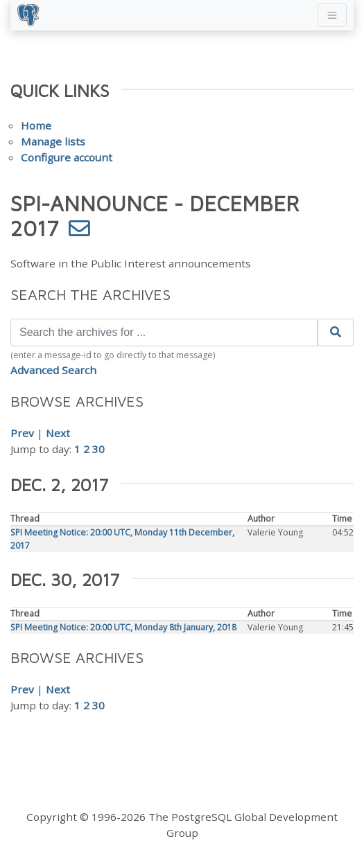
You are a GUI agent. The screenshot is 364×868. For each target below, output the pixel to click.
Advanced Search (53, 370)
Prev (22, 433)
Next (58, 433)
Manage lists (53, 141)
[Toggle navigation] (332, 15)
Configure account (67, 157)
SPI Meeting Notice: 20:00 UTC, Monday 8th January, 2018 (123, 627)
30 (98, 449)
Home (36, 125)
